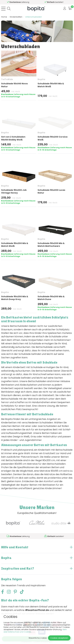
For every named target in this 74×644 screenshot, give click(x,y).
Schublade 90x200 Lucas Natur (51, 191)
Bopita (41, 79)
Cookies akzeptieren (59, 638)
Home (4, 17)
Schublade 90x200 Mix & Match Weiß (15, 245)
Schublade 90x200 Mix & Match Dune (51, 298)
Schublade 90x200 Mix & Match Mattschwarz (51, 245)
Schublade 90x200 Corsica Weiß (52, 138)
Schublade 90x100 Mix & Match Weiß (51, 85)
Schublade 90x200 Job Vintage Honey (14, 191)
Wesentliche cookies (38, 638)
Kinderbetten (16, 17)
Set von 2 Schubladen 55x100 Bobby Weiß (13, 138)
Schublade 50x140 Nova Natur (14, 85)
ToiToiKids (7, 79)
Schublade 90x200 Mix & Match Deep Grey (15, 298)
